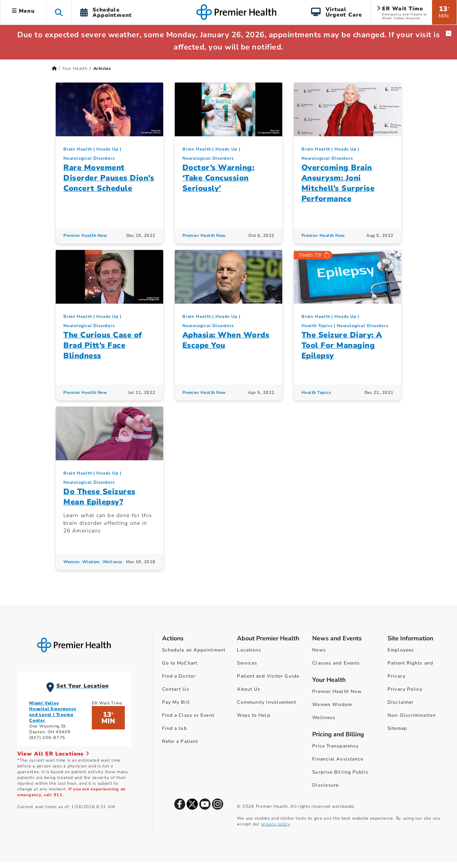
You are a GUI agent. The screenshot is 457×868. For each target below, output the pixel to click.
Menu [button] (23, 11)
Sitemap (397, 728)
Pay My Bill (176, 702)
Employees (401, 650)
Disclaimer (401, 702)
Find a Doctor (179, 676)
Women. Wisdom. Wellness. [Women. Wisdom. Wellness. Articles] (93, 562)
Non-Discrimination (412, 715)
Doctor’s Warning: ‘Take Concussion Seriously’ (219, 178)
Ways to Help (253, 715)
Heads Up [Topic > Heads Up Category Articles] (107, 149)
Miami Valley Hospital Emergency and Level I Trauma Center (53, 712)
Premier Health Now (337, 691)
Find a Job (175, 728)
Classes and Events (336, 663)
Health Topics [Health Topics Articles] (316, 393)
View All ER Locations (53, 754)
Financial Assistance (338, 759)
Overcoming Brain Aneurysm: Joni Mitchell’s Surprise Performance (338, 183)
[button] (59, 12)
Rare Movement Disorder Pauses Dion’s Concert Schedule (109, 178)
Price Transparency (335, 746)
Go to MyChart (180, 663)
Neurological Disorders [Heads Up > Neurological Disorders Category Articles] (89, 158)
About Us (249, 689)
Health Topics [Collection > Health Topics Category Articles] (317, 326)
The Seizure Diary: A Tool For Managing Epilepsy (342, 345)
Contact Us (176, 689)
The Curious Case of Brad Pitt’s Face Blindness (103, 345)
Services (247, 663)
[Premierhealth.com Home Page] (54, 69)
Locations (249, 650)
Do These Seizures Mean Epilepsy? (99, 497)
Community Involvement (267, 702)
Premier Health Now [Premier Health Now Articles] (85, 236)
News (319, 650)
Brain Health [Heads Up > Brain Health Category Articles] (78, 149)
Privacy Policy (405, 689)
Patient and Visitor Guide (268, 676)
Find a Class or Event (188, 715)
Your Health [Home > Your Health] (75, 69)
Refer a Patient (180, 741)
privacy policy (276, 824)
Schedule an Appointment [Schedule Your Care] (194, 650)
